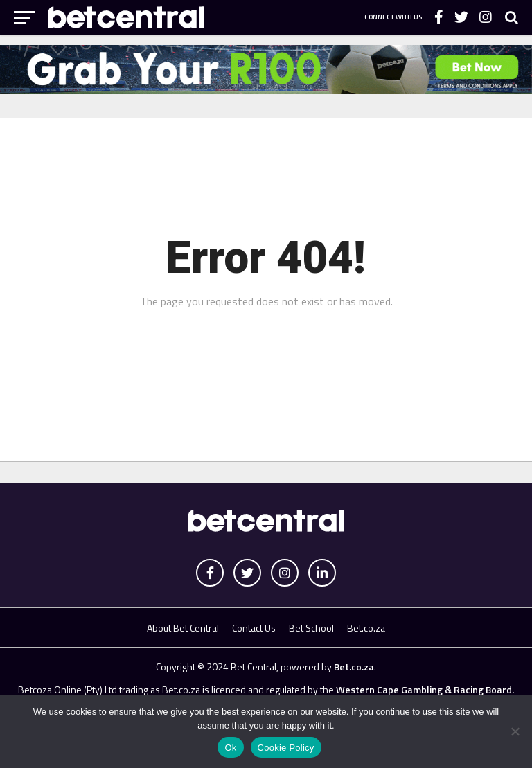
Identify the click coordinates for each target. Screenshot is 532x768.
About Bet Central (183, 628)
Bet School (311, 628)
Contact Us (254, 628)
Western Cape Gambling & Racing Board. (424, 689)
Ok (230, 748)
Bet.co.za (366, 628)
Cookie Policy (286, 748)
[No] (515, 731)
